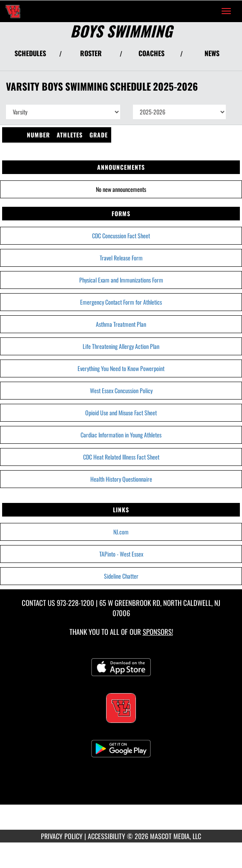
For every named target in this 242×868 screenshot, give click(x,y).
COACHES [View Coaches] (151, 53)
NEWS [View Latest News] (212, 53)
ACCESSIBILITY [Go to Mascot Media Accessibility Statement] (107, 836)
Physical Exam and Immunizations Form (121, 280)
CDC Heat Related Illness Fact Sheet (121, 457)
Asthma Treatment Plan (121, 324)
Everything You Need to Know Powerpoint (121, 368)
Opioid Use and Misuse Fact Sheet (121, 413)
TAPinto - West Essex (121, 554)
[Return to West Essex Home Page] (13, 11)
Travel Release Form (121, 258)
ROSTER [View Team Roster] (91, 53)
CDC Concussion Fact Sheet (121, 236)
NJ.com (121, 532)
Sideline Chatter (121, 576)
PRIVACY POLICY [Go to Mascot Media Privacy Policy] (62, 836)
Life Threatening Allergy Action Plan (121, 346)
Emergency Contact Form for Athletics (121, 302)
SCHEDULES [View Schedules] (30, 53)
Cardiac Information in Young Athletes (121, 435)
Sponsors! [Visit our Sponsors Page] (158, 632)
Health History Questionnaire (121, 479)
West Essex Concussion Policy (121, 390)
